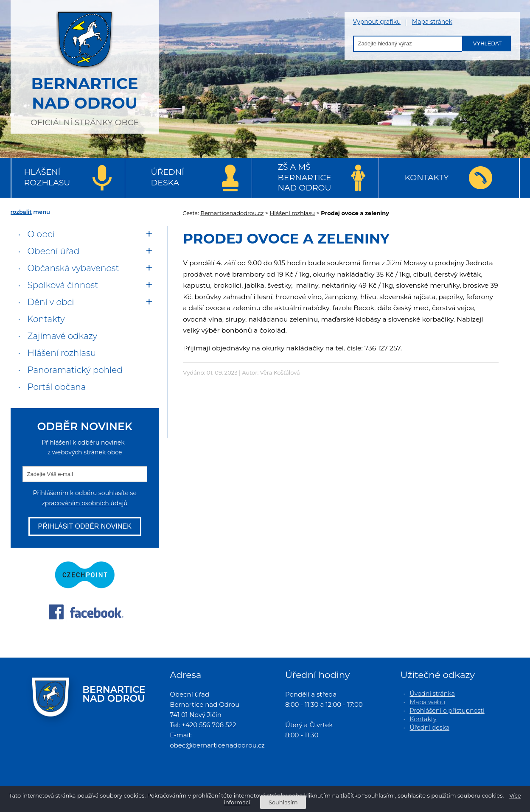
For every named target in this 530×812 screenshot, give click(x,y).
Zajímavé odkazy (62, 336)
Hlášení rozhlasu (47, 177)
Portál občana (57, 387)
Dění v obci (51, 302)
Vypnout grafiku (377, 22)
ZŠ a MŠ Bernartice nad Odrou (305, 177)
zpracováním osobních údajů (85, 503)
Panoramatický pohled (75, 370)
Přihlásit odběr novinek (85, 526)
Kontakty (427, 178)
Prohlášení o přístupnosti (447, 711)
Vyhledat (488, 43)
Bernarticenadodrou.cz (232, 213)
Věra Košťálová (280, 372)
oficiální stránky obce (85, 66)
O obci (41, 234)
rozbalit (21, 212)
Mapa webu (428, 702)
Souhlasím (283, 802)
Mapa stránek (432, 22)
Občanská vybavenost (73, 268)
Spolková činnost (63, 285)
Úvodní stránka (432, 694)
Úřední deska (168, 177)
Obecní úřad (54, 251)
